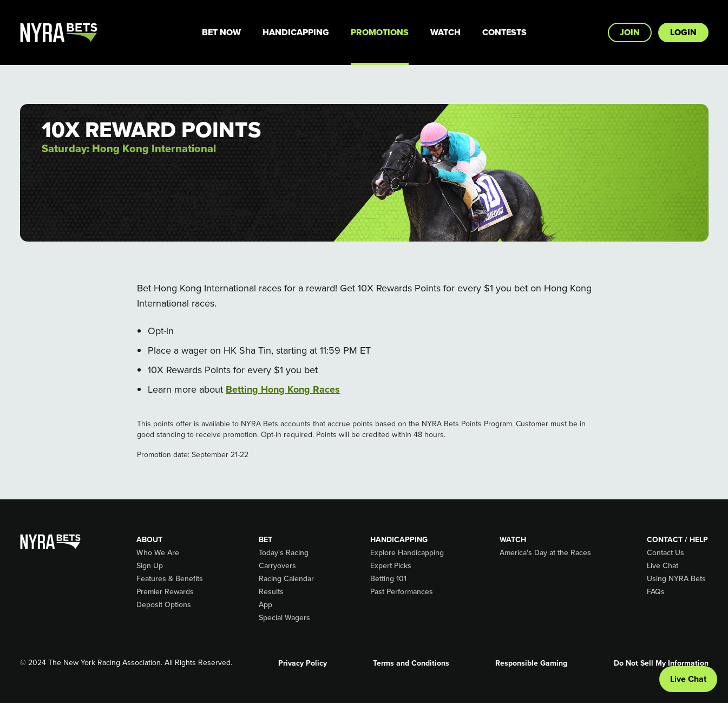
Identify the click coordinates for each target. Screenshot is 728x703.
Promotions (380, 32)
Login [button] (683, 32)
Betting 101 (388, 578)
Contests (504, 32)
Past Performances (402, 591)
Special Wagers (284, 617)
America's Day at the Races (545, 552)
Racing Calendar (286, 578)
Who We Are (158, 552)
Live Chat (663, 565)
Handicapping (296, 32)
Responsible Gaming (531, 663)
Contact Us (665, 552)
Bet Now (221, 32)
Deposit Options (164, 604)
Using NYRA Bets (676, 578)
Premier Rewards (165, 591)
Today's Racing (284, 552)
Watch (445, 32)
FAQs (656, 591)
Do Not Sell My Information (661, 663)
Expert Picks (391, 565)
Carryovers (277, 565)
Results (271, 591)
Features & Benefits (170, 578)
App (265, 604)
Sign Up (150, 565)
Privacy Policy (303, 663)
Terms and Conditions (411, 663)
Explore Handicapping (407, 552)
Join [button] (630, 32)
